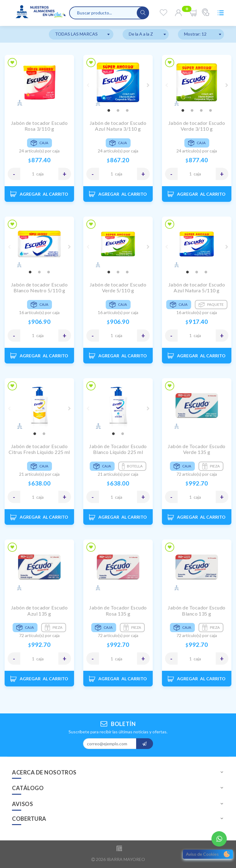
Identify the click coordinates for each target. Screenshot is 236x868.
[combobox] (81, 34)
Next (148, 85)
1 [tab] (109, 111)
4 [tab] (210, 111)
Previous (88, 85)
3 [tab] (127, 111)
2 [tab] (118, 111)
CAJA (40, 174)
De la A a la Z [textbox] (141, 34)
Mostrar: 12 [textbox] (195, 34)
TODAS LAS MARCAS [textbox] (76, 34)
